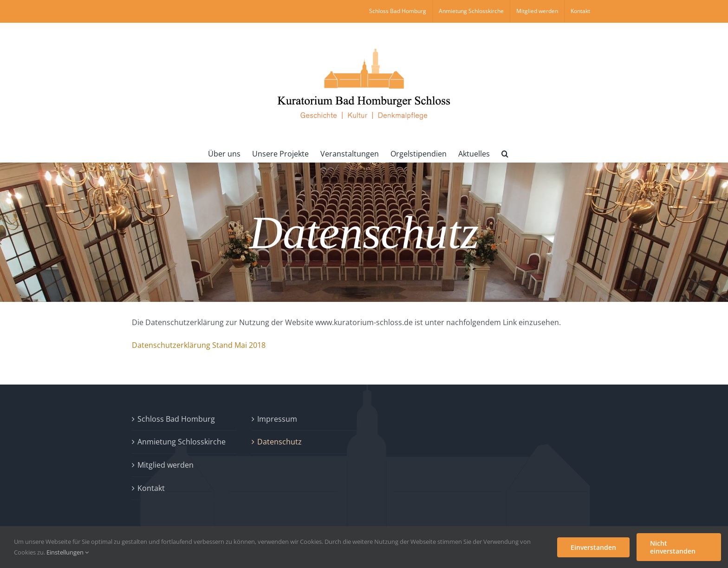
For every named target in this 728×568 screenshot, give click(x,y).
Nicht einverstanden (673, 547)
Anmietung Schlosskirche (182, 442)
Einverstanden (593, 547)
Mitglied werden (166, 465)
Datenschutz (279, 442)
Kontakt (151, 488)
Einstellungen (68, 552)
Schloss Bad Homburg (176, 419)
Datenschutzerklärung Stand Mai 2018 (199, 345)
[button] (505, 153)
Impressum (277, 419)
